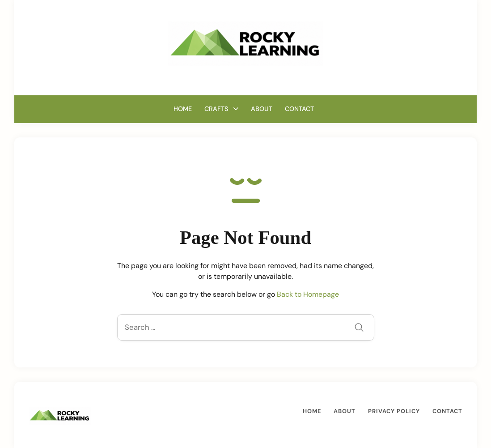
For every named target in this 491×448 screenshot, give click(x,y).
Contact (299, 109)
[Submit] (359, 328)
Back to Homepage (308, 294)
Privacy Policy (394, 411)
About (262, 109)
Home (183, 109)
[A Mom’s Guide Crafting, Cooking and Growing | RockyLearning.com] (245, 43)
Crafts (216, 109)
